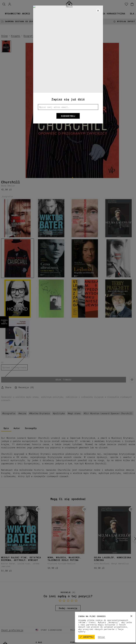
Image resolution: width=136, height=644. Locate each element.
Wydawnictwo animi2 (18, 14)
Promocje (88, 14)
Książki (40, 14)
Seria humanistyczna (112, 14)
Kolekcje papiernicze (63, 14)
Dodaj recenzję (68, 608)
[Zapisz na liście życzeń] (132, 380)
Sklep (4, 36)
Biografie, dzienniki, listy (41, 36)
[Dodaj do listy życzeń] (38, 509)
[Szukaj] (4, 4)
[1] (72, 178)
